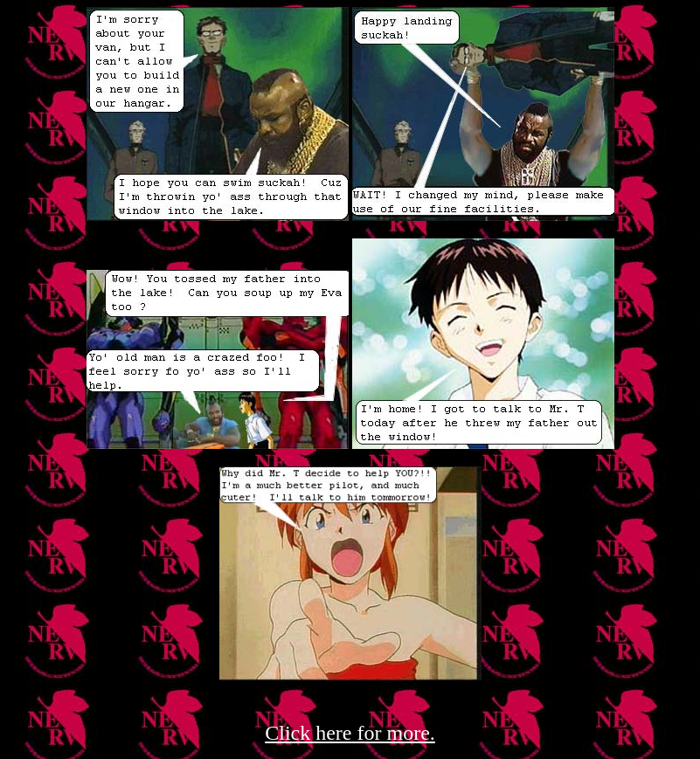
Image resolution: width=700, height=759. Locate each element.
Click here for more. (350, 733)
